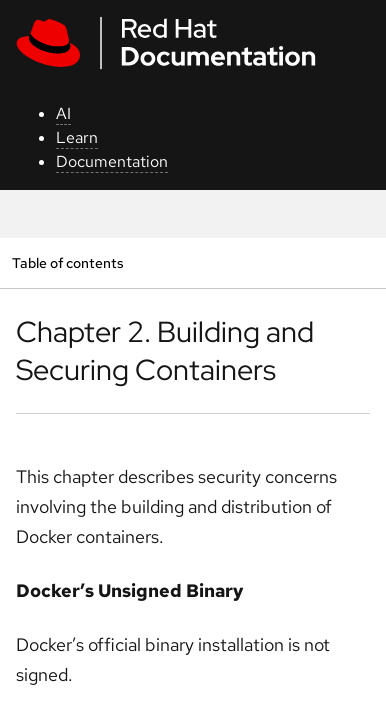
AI (63, 113)
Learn (77, 137)
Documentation (112, 161)
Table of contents (67, 262)
